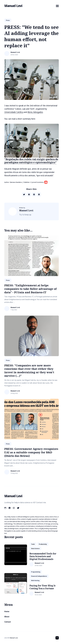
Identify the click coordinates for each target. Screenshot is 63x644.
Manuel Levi (13, 6)
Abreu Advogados (35, 112)
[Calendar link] (5, 508)
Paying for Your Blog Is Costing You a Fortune (42, 587)
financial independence (39, 576)
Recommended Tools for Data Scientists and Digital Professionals (43, 556)
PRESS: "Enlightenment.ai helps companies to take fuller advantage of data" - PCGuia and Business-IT (30, 289)
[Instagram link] (14, 508)
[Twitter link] (18, 508)
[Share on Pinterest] (34, 194)
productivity (43, 544)
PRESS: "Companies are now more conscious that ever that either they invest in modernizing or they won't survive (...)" (29, 371)
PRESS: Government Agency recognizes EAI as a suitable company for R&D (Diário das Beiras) (31, 452)
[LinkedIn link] (10, 508)
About (7, 617)
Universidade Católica (14, 112)
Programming (36, 572)
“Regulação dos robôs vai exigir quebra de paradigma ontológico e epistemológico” (31, 161)
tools (33, 544)
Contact (8, 622)
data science (35, 548)
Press (8, 20)
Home (7, 611)
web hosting (35, 580)
